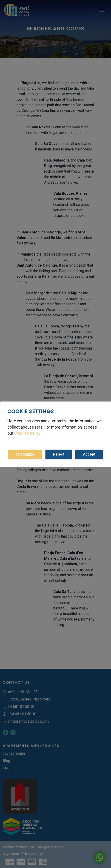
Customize (25, 454)
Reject (59, 454)
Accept (89, 454)
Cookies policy (27, 433)
